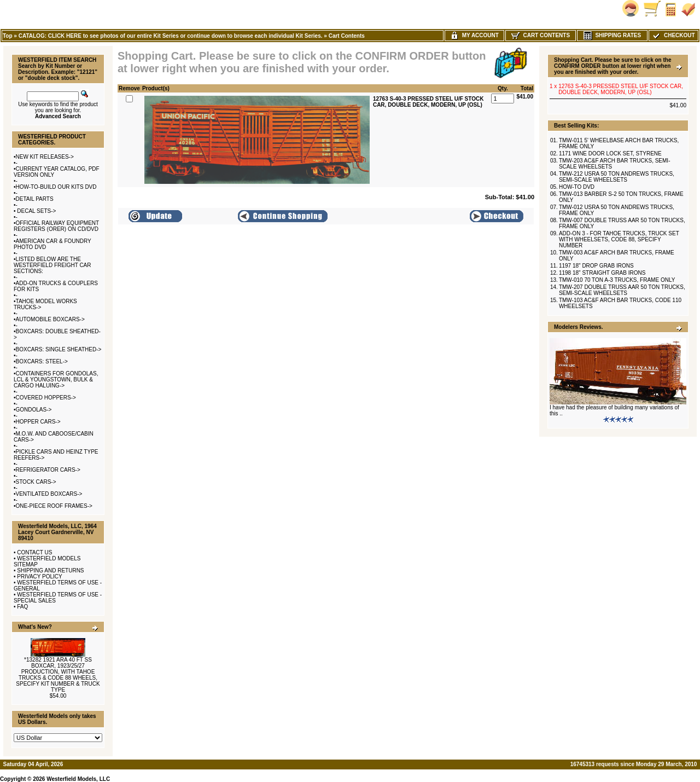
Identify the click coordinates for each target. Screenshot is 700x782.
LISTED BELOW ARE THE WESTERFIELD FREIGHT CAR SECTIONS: (52, 265)
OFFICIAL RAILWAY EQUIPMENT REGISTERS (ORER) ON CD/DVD (56, 226)
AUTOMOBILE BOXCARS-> (50, 319)
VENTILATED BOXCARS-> (49, 494)
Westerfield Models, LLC (78, 779)
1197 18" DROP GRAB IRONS (596, 266)
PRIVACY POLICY (39, 577)
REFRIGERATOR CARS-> (48, 470)
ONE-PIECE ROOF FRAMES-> (54, 506)
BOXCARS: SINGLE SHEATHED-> (59, 349)
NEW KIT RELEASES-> (45, 157)
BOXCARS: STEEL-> (42, 361)
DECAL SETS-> (36, 211)
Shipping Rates (612, 35)
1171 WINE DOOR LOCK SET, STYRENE (610, 153)
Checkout (673, 35)
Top (8, 36)
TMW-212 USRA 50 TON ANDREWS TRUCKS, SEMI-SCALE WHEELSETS (617, 177)
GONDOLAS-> (34, 410)
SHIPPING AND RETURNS (50, 570)
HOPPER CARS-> (38, 422)
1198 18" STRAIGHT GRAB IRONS (602, 273)
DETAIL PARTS (35, 199)
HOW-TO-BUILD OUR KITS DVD (56, 187)
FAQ (22, 607)
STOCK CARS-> (36, 482)
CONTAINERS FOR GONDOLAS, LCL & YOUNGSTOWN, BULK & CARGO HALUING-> (56, 380)
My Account (474, 35)
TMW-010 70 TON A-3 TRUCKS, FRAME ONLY (617, 280)
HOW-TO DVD (577, 187)
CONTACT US (34, 552)
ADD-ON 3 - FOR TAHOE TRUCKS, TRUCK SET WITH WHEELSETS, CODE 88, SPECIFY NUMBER (619, 239)
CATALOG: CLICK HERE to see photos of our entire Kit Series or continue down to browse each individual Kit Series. (171, 36)
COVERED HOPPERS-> (46, 398)
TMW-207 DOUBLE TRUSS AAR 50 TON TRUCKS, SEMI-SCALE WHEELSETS (622, 290)
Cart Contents (347, 36)
